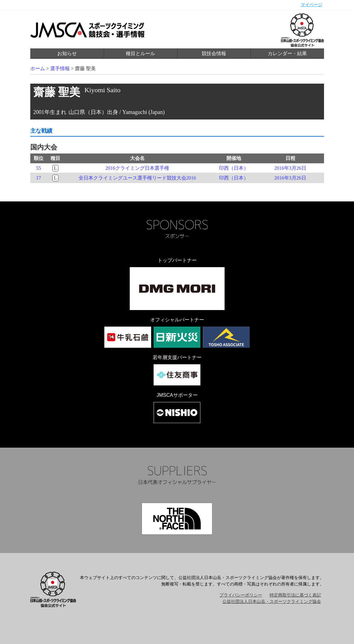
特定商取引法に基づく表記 (295, 595)
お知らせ (67, 53)
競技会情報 (214, 53)
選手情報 (60, 68)
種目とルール (140, 53)
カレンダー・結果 (287, 53)
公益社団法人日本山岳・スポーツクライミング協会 (272, 602)
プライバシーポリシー (241, 595)
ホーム (38, 68)
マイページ (311, 5)
